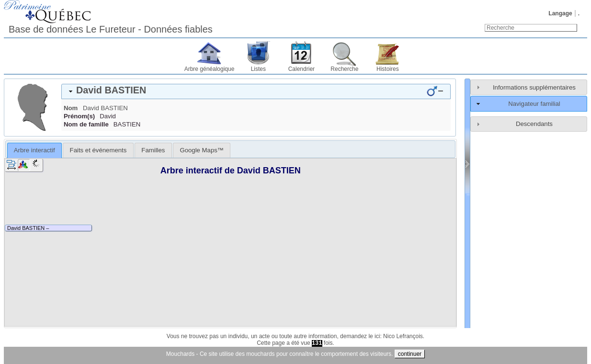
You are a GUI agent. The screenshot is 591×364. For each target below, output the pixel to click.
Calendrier (301, 69)
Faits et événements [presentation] (98, 150)
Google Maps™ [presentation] (202, 150)
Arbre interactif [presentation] (34, 150)
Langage (560, 13)
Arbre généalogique (210, 69)
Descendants (534, 124)
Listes (258, 69)
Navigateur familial (534, 104)
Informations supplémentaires (534, 87)
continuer (410, 354)
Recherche (344, 69)
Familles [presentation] (153, 150)
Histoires (388, 69)
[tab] (256, 91)
